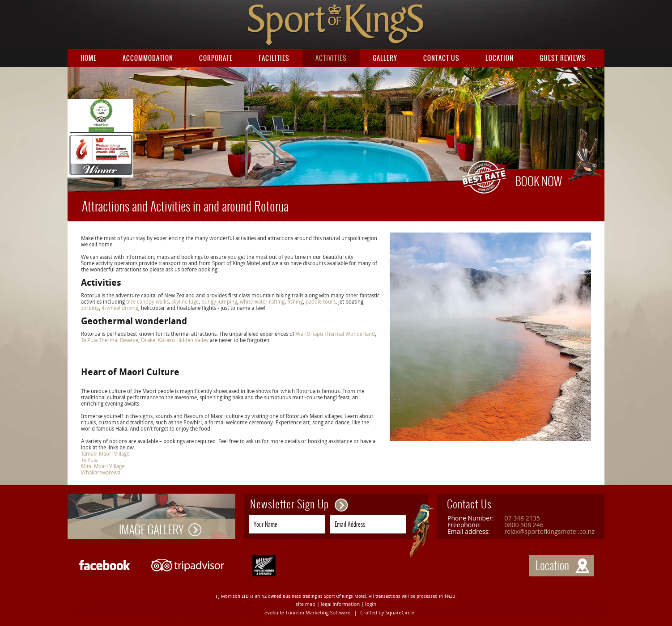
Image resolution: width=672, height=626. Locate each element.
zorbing (90, 308)
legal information (340, 604)
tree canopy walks (147, 302)
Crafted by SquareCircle (387, 612)
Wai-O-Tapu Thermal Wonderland (335, 334)
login (371, 604)
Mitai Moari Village (103, 466)
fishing (295, 302)
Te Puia (89, 460)
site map (306, 604)
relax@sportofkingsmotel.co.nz (549, 531)
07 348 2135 (522, 518)
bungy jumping (219, 302)
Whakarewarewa (101, 473)
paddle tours (320, 302)
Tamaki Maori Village (105, 454)
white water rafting (262, 302)
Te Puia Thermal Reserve (110, 340)
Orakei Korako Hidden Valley (175, 340)
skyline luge (185, 302)
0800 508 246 (524, 525)
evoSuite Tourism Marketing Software (307, 612)
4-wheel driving (120, 308)
